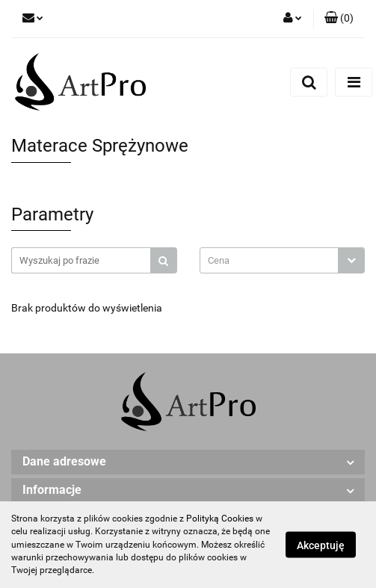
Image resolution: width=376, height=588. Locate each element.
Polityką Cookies (220, 519)
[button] (339, 19)
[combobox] (283, 260)
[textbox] (269, 260)
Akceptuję (321, 545)
